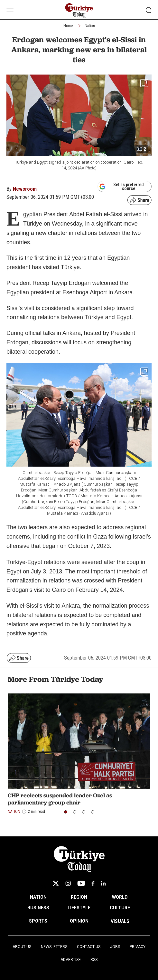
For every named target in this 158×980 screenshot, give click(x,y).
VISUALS (120, 921)
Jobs (115, 947)
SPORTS (38, 921)
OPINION (79, 921)
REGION (79, 897)
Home (68, 26)
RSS (94, 960)
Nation (90, 26)
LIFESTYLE (79, 908)
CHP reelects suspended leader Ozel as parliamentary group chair (60, 799)
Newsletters (54, 947)
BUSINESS (38, 908)
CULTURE (120, 908)
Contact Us (89, 947)
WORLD (120, 897)
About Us (22, 947)
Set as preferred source (121, 187)
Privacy (138, 947)
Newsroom (25, 189)
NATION (38, 897)
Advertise (71, 960)
